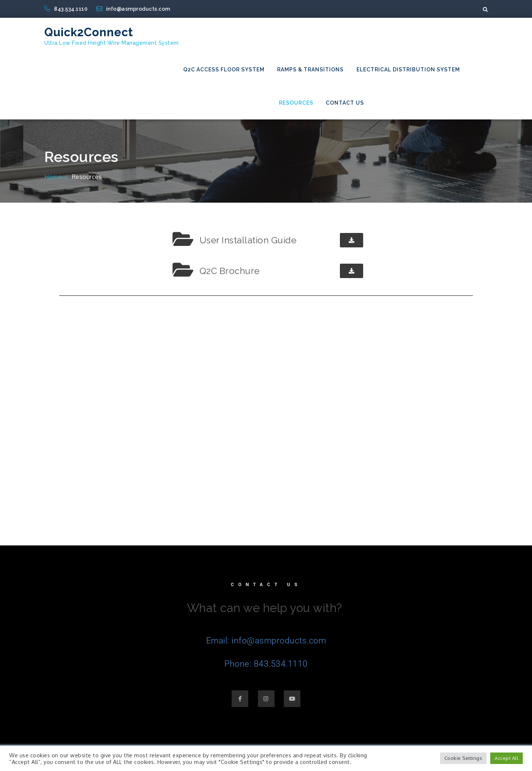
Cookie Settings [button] (463, 758)
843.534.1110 (67, 9)
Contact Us (345, 103)
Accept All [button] (507, 758)
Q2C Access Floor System (224, 70)
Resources (296, 103)
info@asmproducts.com (133, 9)
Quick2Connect (89, 32)
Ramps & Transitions (310, 70)
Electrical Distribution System (408, 70)
